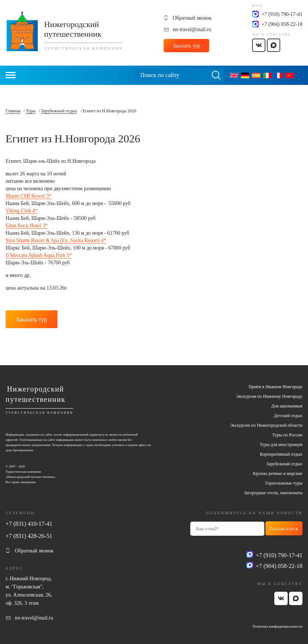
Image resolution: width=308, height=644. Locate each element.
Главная (13, 111)
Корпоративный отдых (281, 454)
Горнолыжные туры (284, 483)
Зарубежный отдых (59, 111)
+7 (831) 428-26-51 (29, 536)
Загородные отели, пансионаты (273, 493)
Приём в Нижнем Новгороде (276, 387)
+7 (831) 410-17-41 (29, 524)
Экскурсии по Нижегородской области (266, 425)
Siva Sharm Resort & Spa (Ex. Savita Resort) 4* (56, 240)
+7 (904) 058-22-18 (282, 24)
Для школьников (287, 406)
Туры (31, 111)
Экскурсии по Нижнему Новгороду (269, 396)
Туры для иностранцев (281, 445)
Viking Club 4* (21, 211)
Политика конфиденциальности (277, 626)
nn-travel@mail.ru (192, 29)
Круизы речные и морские (278, 473)
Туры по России (287, 435)
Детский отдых (288, 416)
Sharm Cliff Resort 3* (29, 196)
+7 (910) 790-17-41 (282, 14)
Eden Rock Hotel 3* (27, 226)
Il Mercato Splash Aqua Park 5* (39, 255)
